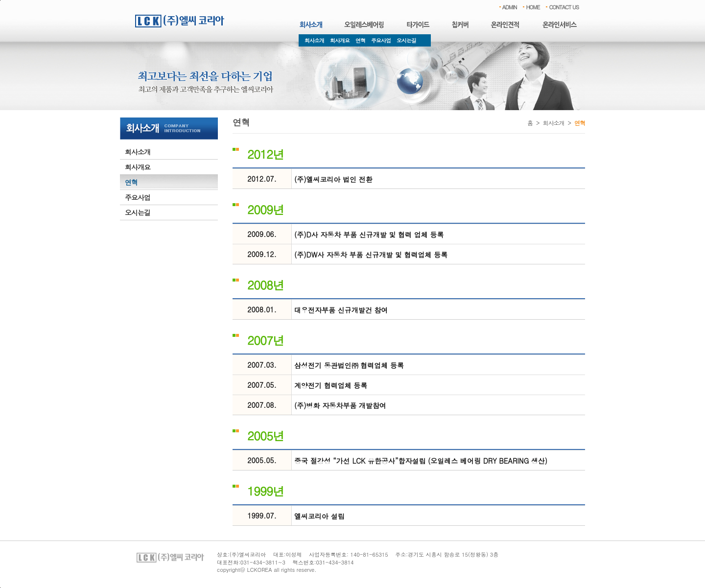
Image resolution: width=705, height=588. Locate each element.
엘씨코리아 (180, 21)
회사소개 (314, 40)
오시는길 (406, 40)
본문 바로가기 (0, 0)
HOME (533, 7)
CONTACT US (564, 7)
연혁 (360, 40)
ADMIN (510, 7)
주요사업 (381, 40)
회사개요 (340, 40)
